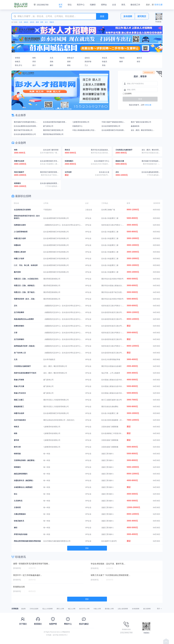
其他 (104, 65)
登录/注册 (158, 5)
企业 (114, 5)
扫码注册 (148, 105)
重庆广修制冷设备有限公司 (141, 122)
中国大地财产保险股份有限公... (113, 122)
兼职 (51, 65)
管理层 (18, 58)
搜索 (102, 16)
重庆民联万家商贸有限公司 (53, 130)
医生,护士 (19, 65)
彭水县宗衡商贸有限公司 (111, 126)
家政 (69, 65)
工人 (86, 65)
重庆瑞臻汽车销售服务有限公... (26, 122)
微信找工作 (135, 5)
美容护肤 (88, 62)
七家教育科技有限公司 (81, 122)
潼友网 (23, 609)
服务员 (139, 58)
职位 (70, 5)
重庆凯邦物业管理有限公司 (53, 134)
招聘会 (104, 5)
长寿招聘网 (136, 609)
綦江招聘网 (147, 609)
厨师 (69, 62)
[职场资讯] (17, 568)
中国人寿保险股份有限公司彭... (84, 130)
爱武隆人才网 (109, 609)
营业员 (105, 58)
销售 (42, 22)
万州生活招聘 (34, 609)
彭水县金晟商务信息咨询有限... (26, 126)
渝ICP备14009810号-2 (60, 635)
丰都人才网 (97, 609)
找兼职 (93, 5)
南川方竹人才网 (84, 609)
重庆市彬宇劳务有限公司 (23, 130)
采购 (51, 62)
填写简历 (142, 16)
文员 (21, 22)
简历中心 (81, 5)
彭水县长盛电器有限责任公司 (25, 134)
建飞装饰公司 (48, 126)
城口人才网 (72, 609)
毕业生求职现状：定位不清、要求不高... (108, 564)
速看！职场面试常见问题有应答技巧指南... (31, 564)
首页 (61, 5)
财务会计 (71, 58)
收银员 (26, 22)
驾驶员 (52, 22)
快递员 (105, 62)
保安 (138, 62)
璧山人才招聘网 (47, 609)
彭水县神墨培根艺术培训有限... (113, 130)
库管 (34, 62)
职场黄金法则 (19, 587)
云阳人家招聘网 (123, 609)
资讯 (123, 5)
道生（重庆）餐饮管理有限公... (143, 130)
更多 (87, 548)
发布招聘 (128, 16)
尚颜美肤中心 (77, 126)
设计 (46, 22)
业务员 (32, 22)
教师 (37, 22)
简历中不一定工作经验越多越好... (27, 575)
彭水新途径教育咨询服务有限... (55, 122)
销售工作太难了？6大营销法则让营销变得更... (110, 575)
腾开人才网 (60, 609)
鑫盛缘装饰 (135, 126)
